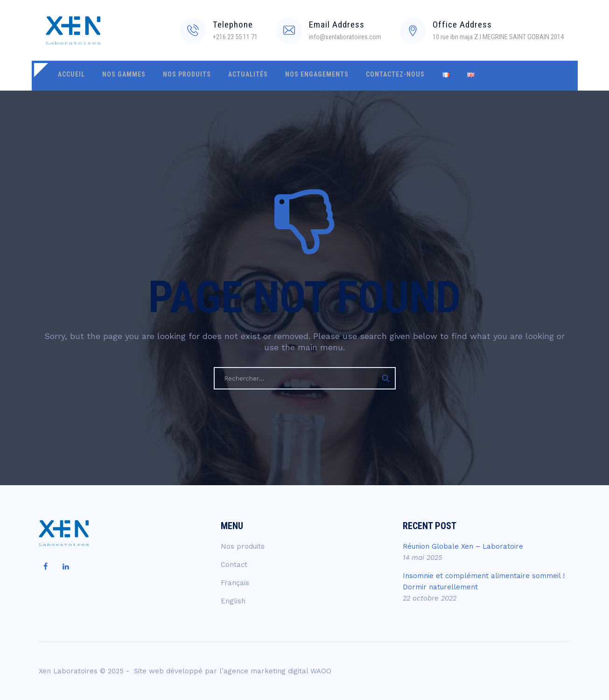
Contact (234, 565)
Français (235, 583)
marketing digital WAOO (291, 671)
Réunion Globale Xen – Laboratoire (463, 546)
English (233, 601)
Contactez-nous (375, 76)
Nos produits (178, 76)
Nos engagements (300, 76)
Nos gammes (118, 76)
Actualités (235, 76)
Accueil (70, 76)
